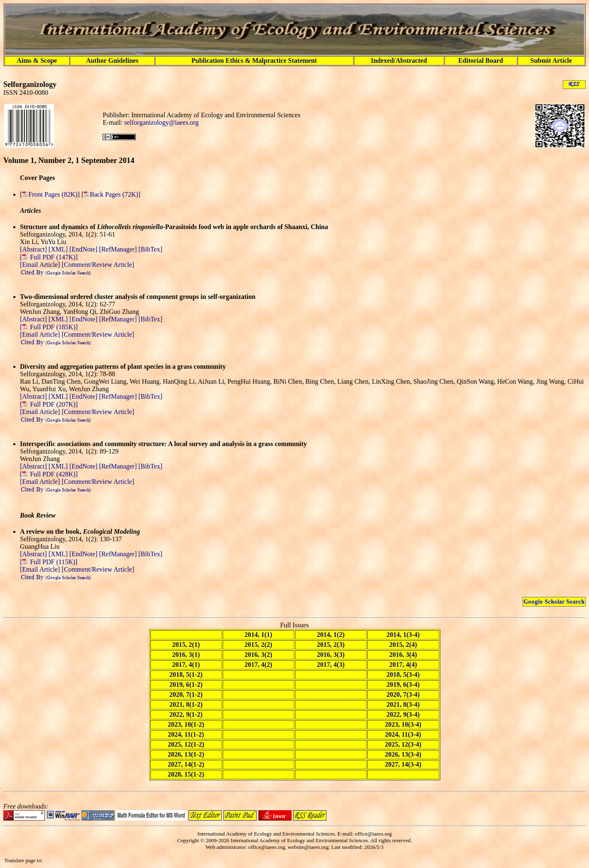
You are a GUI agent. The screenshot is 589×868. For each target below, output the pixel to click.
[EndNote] (84, 249)
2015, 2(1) (186, 645)
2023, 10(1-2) (186, 724)
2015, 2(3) (331, 645)
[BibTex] (150, 249)
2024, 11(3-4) (403, 734)
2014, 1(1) (259, 635)
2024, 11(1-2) (186, 734)
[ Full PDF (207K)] (49, 404)
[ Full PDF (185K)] (49, 327)
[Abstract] (34, 249)
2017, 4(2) (259, 665)
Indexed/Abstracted (399, 60)
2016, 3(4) (403, 655)
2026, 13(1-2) (186, 754)
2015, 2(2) (259, 645)
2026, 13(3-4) (403, 754)
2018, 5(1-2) (186, 674)
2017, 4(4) (403, 665)
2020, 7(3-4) (403, 694)
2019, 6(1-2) (186, 684)
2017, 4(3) (331, 665)
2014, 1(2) (331, 635)
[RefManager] (119, 249)
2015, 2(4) (403, 645)
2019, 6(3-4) (403, 684)
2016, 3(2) (259, 655)
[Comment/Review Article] (97, 265)
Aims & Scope (37, 60)
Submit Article (551, 60)
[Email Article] (40, 265)
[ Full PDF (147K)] (49, 257)
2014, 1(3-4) (403, 635)
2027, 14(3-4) (403, 764)
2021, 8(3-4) (403, 704)
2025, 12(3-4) (403, 744)
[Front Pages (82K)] (51, 194)
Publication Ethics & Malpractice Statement (254, 60)
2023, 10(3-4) (403, 724)
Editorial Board (481, 60)
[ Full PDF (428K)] (49, 474)
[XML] (59, 249)
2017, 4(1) (186, 665)
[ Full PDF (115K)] (49, 562)
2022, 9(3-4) (403, 714)
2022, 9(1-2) (186, 714)
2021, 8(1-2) (186, 704)
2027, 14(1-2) (186, 764)
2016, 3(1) (186, 655)
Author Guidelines (112, 60)
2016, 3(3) (331, 655)
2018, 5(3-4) (403, 674)
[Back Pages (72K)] (111, 194)
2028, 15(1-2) (186, 774)
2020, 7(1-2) (186, 694)
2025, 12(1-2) (186, 744)
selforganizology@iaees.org (161, 122)
